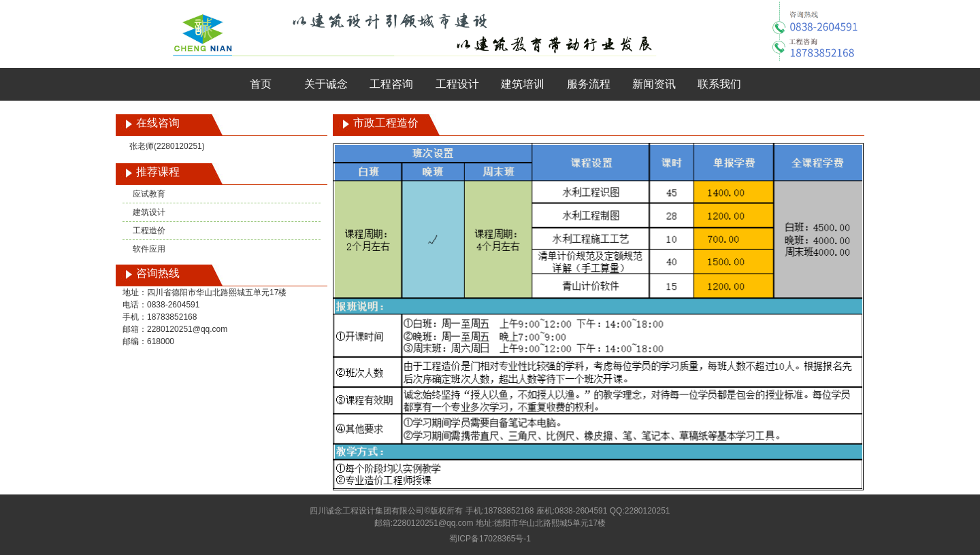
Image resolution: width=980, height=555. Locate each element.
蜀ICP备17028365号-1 (490, 539)
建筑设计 (149, 212)
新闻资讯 (654, 84)
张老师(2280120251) (167, 146)
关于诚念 (326, 84)
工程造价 (149, 231)
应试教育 (149, 194)
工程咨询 (391, 84)
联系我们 (719, 84)
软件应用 (149, 249)
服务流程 (589, 84)
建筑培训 (523, 84)
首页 (261, 84)
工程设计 (457, 84)
